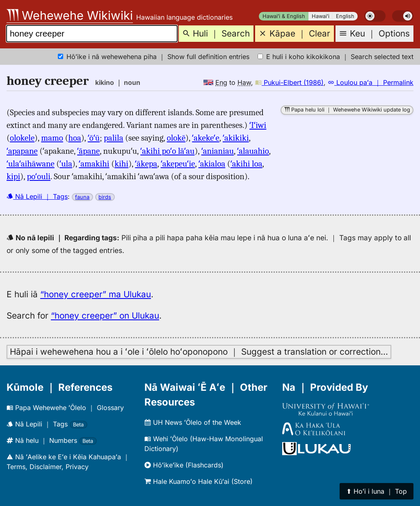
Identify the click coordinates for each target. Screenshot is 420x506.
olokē (176, 138)
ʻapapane (22, 151)
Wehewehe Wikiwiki (70, 15)
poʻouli (39, 176)
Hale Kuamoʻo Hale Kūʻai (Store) (199, 481)
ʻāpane (88, 151)
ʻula (66, 164)
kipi (13, 176)
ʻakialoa (212, 164)
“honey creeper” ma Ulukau (96, 294)
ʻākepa (146, 164)
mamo (52, 138)
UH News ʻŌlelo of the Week (193, 422)
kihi (121, 164)
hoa (74, 138)
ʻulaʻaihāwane (31, 164)
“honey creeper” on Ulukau (105, 316)
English (345, 16)
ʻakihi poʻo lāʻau (167, 151)
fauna (82, 197)
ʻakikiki (236, 138)
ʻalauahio (253, 151)
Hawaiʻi (321, 16)
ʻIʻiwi (258, 125)
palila (113, 138)
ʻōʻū (94, 138)
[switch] (375, 16)
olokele (22, 138)
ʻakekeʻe (205, 138)
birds (105, 197)
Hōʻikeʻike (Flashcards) (184, 465)
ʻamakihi (94, 164)
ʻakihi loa (247, 164)
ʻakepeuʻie (178, 164)
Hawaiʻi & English (284, 16)
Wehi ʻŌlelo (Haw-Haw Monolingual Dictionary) (204, 444)
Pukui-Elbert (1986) (289, 82)
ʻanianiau (218, 151)
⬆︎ (377, 491)
